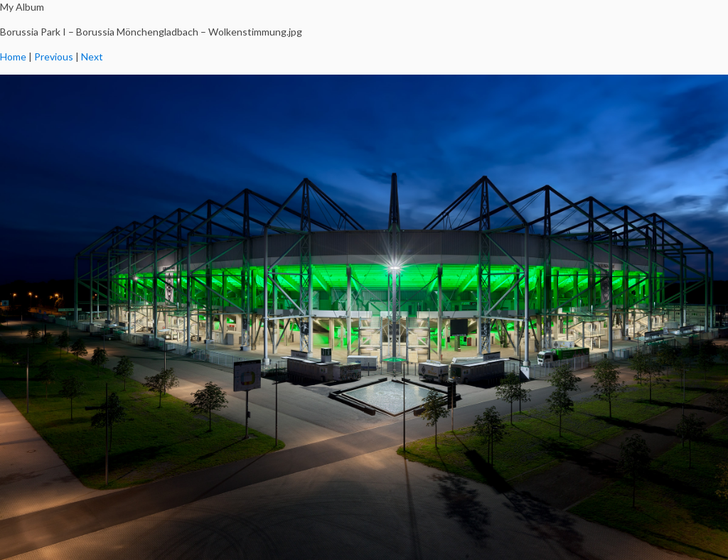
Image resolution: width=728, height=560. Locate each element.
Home (13, 56)
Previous (54, 56)
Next (92, 56)
